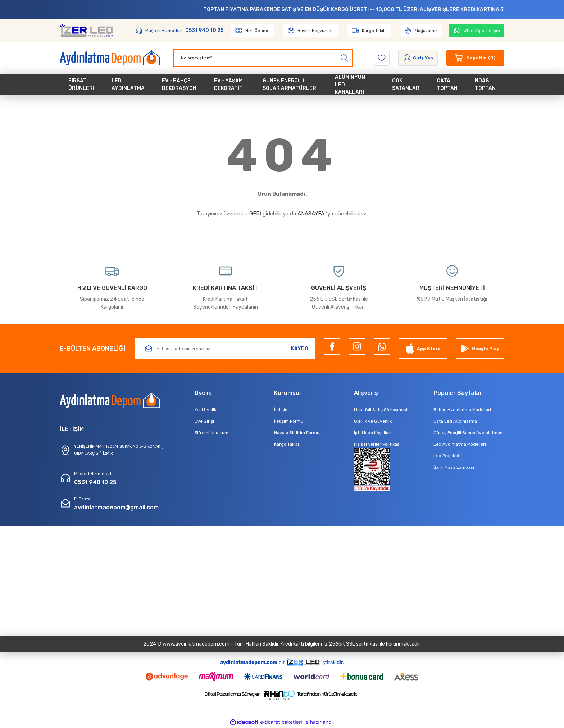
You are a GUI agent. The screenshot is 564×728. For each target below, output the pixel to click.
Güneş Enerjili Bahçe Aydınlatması (469, 433)
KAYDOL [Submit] (301, 349)
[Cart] (475, 58)
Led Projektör (447, 456)
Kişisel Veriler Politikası (377, 444)
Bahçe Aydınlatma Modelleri (462, 410)
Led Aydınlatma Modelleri (460, 444)
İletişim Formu (289, 421)
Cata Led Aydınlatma (455, 421)
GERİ (255, 214)
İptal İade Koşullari (373, 433)
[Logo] (86, 31)
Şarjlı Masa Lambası (454, 467)
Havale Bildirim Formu (297, 433)
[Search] (263, 58)
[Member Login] (418, 58)
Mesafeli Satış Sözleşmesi (381, 410)
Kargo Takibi (286, 444)
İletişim (281, 410)
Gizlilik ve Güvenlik (373, 421)
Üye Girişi (204, 421)
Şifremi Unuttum (211, 433)
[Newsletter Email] (225, 349)
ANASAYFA (311, 214)
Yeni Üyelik (205, 410)
